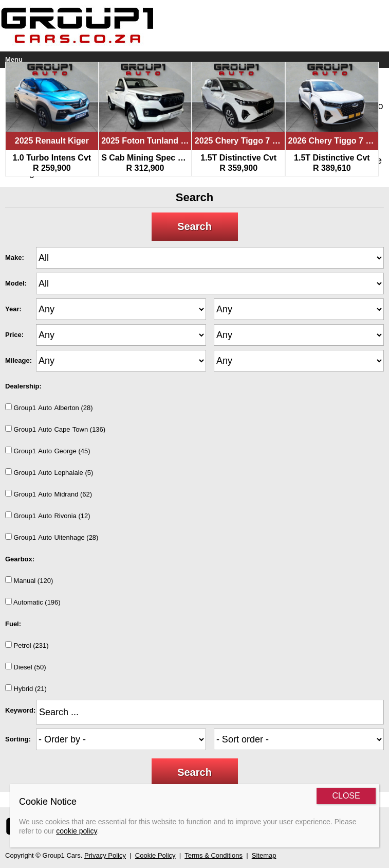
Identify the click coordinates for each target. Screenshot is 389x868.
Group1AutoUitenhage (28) (52, 537)
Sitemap (264, 855)
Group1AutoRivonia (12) (48, 516)
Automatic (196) (33, 602)
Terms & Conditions (214, 855)
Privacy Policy (105, 855)
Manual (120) (29, 580)
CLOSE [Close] (346, 796)
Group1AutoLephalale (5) (49, 472)
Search (194, 226)
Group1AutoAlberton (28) (49, 408)
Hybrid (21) (26, 688)
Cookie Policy (155, 855)
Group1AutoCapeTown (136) (55, 429)
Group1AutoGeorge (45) (48, 451)
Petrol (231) (27, 645)
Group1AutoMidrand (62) (49, 494)
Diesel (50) (25, 667)
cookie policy (76, 831)
